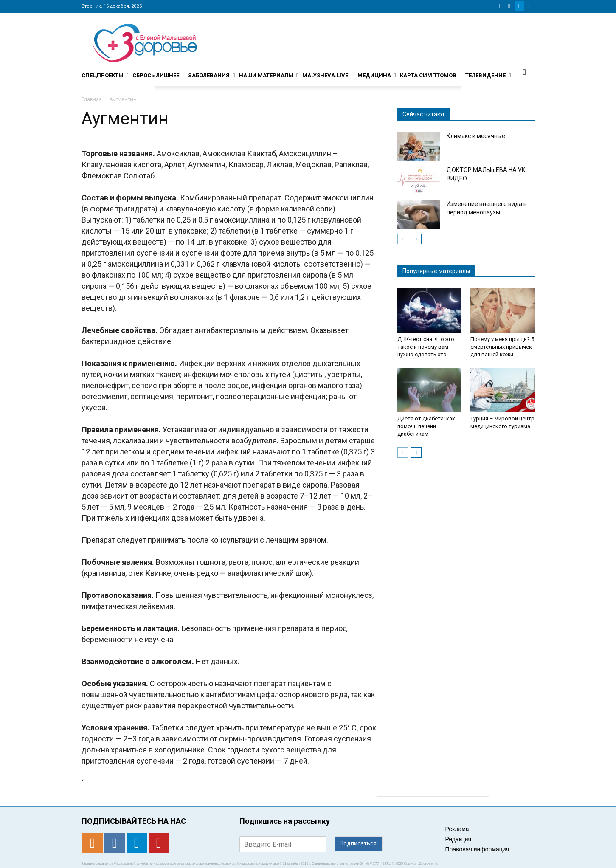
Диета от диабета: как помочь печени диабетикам (426, 426)
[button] (525, 72)
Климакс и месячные (476, 136)
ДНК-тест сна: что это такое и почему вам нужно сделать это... (426, 347)
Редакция (458, 839)
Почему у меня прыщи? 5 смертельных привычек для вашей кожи (502, 347)
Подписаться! (359, 843)
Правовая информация (477, 849)
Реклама (457, 829)
